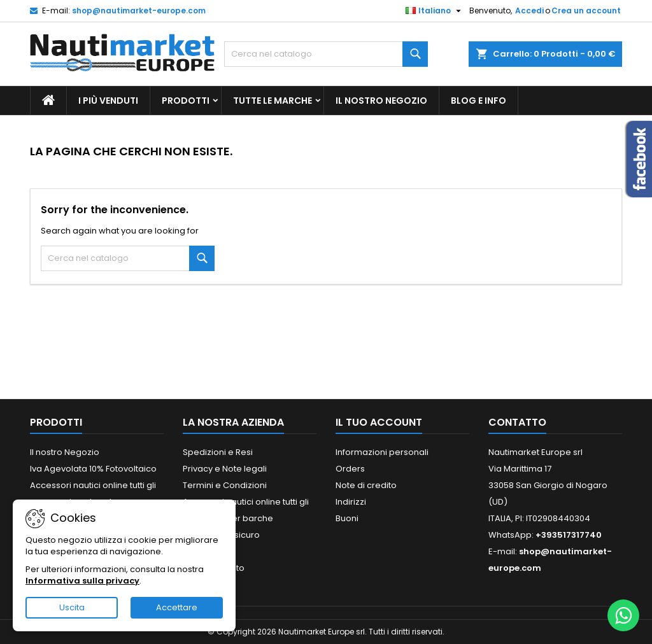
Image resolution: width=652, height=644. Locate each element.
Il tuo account (379, 422)
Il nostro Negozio (381, 101)
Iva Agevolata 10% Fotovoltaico (93, 469)
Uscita (72, 607)
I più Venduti (108, 101)
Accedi (529, 10)
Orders (350, 469)
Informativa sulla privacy (82, 581)
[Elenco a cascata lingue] (435, 11)
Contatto (517, 422)
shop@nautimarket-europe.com (139, 10)
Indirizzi (351, 502)
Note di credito (366, 485)
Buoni (347, 518)
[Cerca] (326, 54)
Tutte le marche (273, 101)
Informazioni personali (382, 452)
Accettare (177, 607)
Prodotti (186, 101)
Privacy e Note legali (225, 469)
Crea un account (586, 10)
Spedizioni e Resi (218, 452)
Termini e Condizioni (225, 485)
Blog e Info (478, 101)
